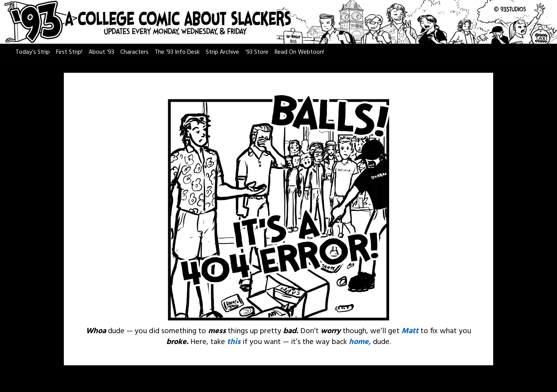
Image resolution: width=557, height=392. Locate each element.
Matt (410, 331)
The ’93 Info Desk (177, 52)
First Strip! (69, 52)
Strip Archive (222, 52)
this (234, 342)
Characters (134, 52)
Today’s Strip (33, 52)
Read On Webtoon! (299, 52)
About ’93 (101, 52)
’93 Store (257, 52)
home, (360, 342)
